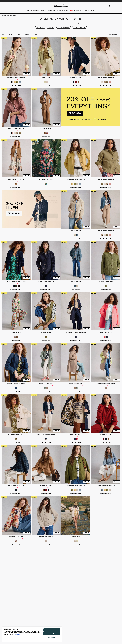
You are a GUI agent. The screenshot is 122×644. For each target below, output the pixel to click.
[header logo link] (61, 6)
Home (3, 15)
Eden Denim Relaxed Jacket (16, 434)
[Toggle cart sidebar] (117, 6)
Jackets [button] (40, 27)
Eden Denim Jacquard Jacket (16, 485)
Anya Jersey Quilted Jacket (106, 281)
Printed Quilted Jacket (46, 179)
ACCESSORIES (50, 11)
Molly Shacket (46, 77)
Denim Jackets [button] (79, 27)
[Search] (110, 6)
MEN (42, 11)
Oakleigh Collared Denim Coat (16, 383)
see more (92, 23)
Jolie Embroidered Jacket (16, 536)
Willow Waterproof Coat (106, 332)
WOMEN (29, 11)
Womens (7, 15)
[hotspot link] (91, 107)
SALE (71, 11)
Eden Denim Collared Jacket (106, 77)
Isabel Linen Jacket (76, 77)
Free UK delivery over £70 (61, 1)
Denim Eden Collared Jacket (46, 281)
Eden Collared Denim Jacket (16, 179)
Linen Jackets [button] (64, 27)
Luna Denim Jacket (76, 230)
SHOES (59, 11)
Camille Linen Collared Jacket (16, 77)
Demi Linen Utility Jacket (46, 536)
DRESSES (36, 11)
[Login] (113, 6)
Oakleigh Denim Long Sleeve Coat (76, 332)
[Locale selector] (6, 6)
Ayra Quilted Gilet (46, 332)
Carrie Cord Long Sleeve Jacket (16, 281)
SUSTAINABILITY (90, 11)
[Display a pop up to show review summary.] (21, 86)
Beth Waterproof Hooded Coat (106, 383)
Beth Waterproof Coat (46, 383)
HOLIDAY (65, 11)
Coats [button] (51, 27)
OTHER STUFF (79, 11)
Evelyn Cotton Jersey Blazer (46, 434)
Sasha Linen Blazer (46, 128)
